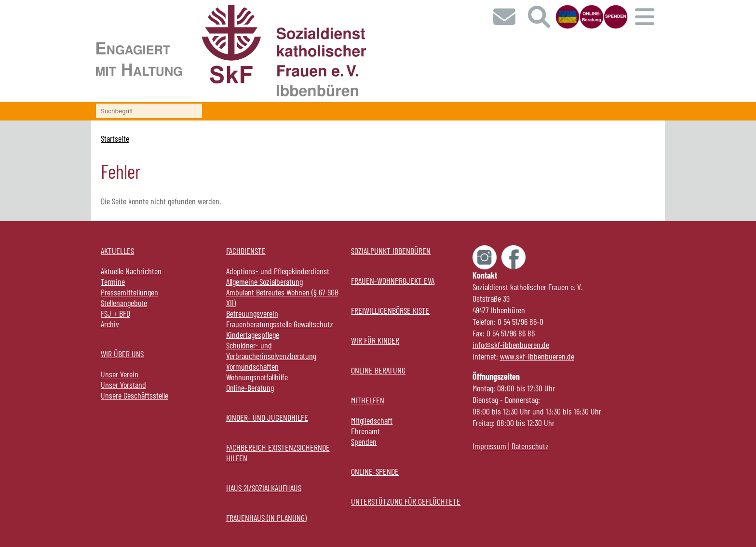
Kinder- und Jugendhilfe (267, 417)
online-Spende (375, 471)
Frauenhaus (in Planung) (266, 518)
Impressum (489, 446)
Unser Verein (120, 374)
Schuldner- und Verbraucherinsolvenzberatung (271, 350)
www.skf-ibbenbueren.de (537, 356)
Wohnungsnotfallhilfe (257, 377)
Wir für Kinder (375, 340)
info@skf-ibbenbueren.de (511, 345)
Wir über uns (122, 354)
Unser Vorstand (123, 385)
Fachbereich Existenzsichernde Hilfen (278, 453)
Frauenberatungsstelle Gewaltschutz (280, 324)
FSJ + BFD (115, 313)
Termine (113, 281)
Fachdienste (246, 251)
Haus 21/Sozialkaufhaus (264, 488)
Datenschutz (530, 446)
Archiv (110, 324)
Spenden (364, 441)
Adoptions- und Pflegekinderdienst (278, 271)
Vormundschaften (252, 366)
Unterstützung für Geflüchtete (406, 501)
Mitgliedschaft (372, 420)
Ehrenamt (365, 431)
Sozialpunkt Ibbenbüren (391, 251)
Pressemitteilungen (129, 292)
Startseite (115, 138)
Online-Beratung (250, 387)
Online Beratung (378, 370)
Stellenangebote (124, 303)
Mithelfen (368, 400)
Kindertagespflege (253, 334)
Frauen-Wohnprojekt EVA (393, 280)
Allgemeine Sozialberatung (264, 281)
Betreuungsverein (252, 313)
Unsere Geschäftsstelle (135, 395)
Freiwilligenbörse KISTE (390, 310)
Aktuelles (117, 251)
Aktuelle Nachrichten (131, 271)
